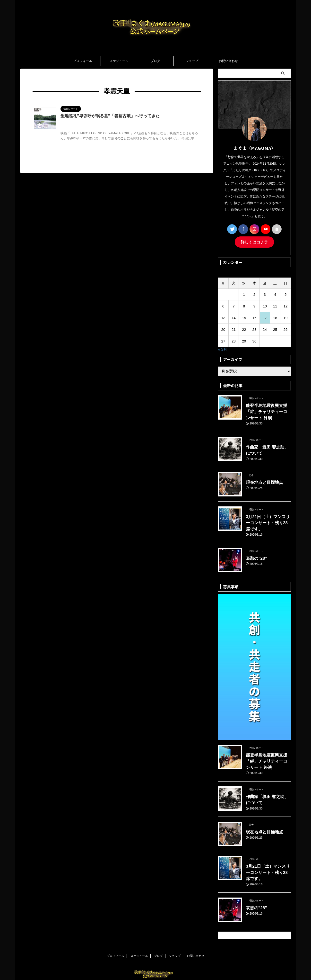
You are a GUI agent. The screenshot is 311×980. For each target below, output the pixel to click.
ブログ (155, 61)
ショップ (192, 61)
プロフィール (83, 61)
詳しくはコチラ (254, 242)
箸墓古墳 (151, 127)
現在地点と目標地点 (261, 478)
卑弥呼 (77, 127)
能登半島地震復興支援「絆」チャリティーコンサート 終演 (268, 410)
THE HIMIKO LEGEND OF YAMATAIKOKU (126, 123)
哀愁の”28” (255, 547)
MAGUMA (90, 123)
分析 (68, 127)
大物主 (111, 127)
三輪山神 (161, 123)
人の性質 (174, 123)
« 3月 (223, 349)
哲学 (102, 127)
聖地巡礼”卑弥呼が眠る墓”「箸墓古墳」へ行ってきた (107, 116)
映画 (133, 127)
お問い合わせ (228, 61)
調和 (161, 127)
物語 (140, 127)
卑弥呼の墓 (90, 127)
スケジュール (119, 61)
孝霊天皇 (123, 127)
